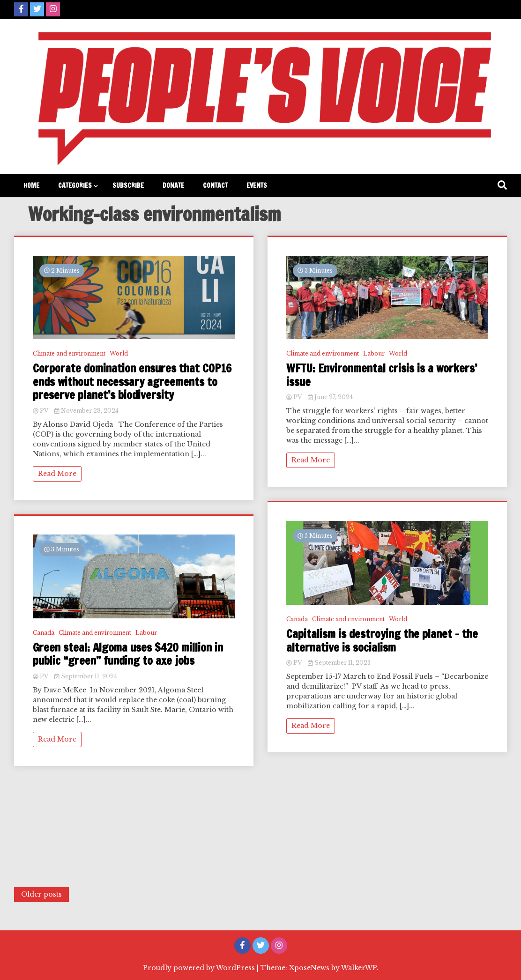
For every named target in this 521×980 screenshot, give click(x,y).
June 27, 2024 (330, 397)
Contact (215, 186)
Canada (44, 633)
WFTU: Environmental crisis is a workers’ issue (382, 375)
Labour (146, 633)
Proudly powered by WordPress (200, 968)
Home (31, 186)
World (119, 353)
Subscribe (128, 186)
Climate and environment (69, 353)
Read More (57, 474)
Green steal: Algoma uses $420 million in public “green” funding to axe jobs (128, 654)
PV (41, 411)
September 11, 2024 (86, 676)
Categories (75, 186)
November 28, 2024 (86, 411)
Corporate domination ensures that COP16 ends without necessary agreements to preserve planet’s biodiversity (132, 382)
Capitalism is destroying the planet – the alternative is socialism (382, 641)
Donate (173, 186)
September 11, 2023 (339, 663)
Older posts (41, 894)
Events (257, 186)
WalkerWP (359, 968)
